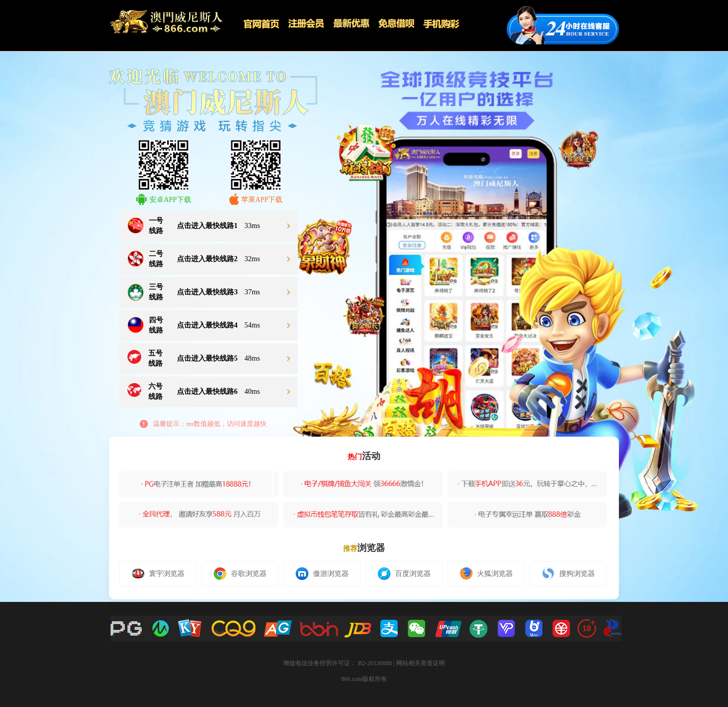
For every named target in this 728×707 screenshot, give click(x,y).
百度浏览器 (404, 574)
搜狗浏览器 (568, 573)
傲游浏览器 (322, 574)
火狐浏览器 (486, 573)
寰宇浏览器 (158, 573)
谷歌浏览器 (240, 574)
